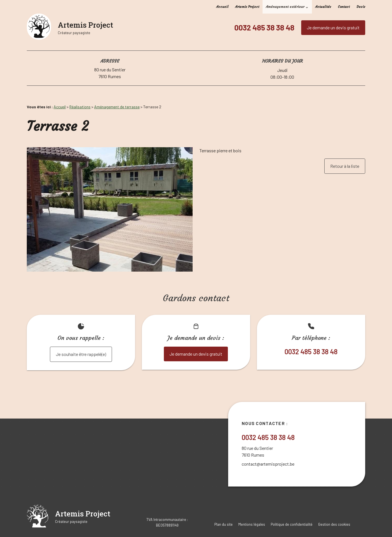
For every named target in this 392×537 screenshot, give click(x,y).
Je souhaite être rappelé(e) (81, 354)
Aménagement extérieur (285, 7)
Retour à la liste (345, 166)
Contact (344, 7)
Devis (361, 7)
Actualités (323, 7)
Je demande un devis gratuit (333, 27)
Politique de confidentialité (292, 524)
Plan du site (223, 524)
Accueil (222, 7)
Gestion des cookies (334, 524)
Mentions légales (252, 524)
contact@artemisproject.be (268, 464)
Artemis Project (247, 7)
